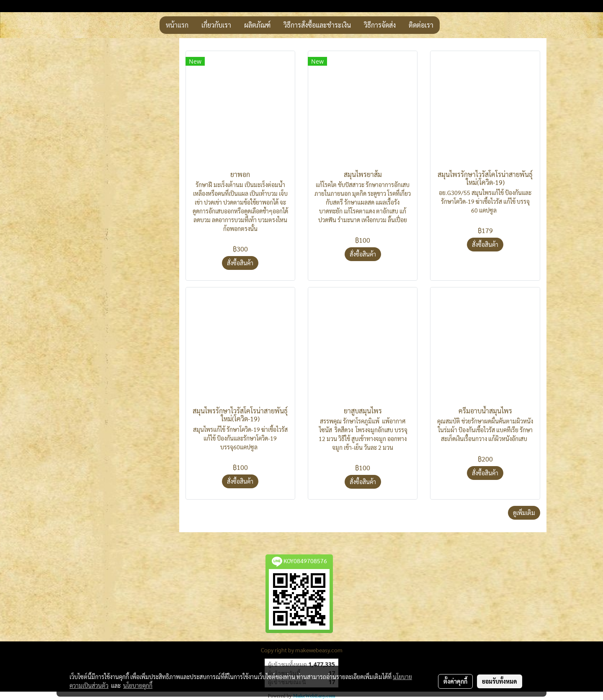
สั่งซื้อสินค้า (240, 263)
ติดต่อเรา (421, 25)
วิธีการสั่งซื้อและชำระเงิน (317, 25)
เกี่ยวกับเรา (216, 25)
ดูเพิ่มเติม (524, 513)
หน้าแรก (177, 25)
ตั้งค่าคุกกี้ (455, 681)
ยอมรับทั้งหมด (500, 681)
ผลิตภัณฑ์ (257, 25)
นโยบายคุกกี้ (138, 685)
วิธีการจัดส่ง (380, 25)
